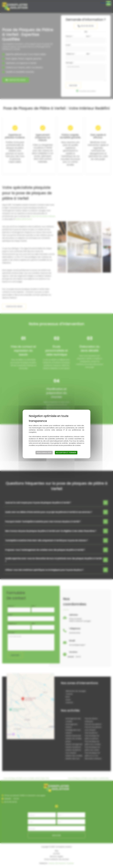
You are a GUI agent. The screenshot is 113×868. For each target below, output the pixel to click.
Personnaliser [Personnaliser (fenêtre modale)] (44, 453)
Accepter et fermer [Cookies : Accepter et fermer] (66, 453)
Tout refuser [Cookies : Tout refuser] (106, 3)
